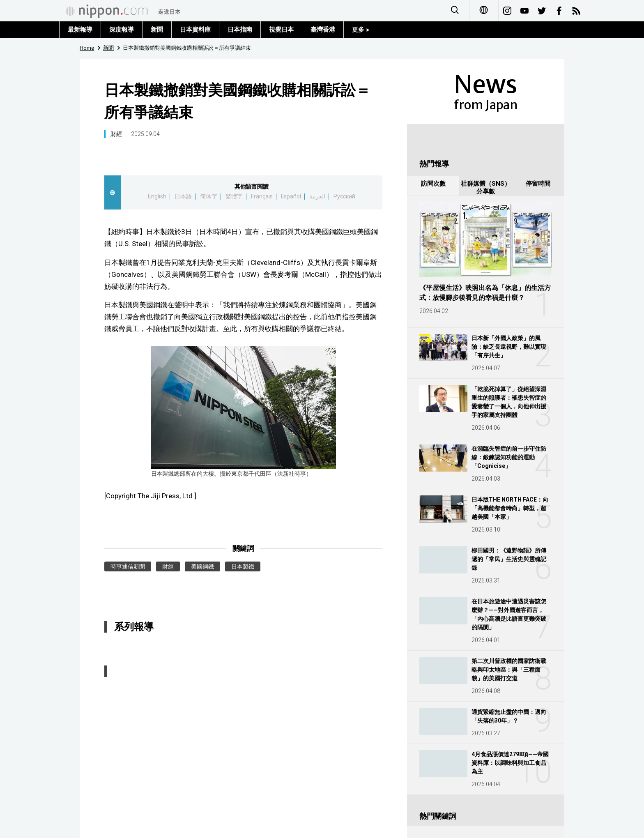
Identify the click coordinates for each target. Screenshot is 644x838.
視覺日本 (281, 30)
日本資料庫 (195, 30)
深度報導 (122, 30)
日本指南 (240, 30)
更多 (361, 30)
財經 (116, 134)
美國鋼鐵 (202, 566)
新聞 (157, 30)
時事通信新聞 (128, 566)
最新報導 (80, 30)
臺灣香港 (323, 30)
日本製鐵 (243, 566)
